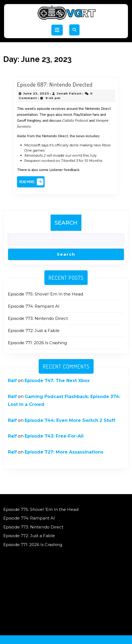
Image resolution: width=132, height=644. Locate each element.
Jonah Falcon (69, 99)
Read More (36, 177)
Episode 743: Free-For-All (54, 436)
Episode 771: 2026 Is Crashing (37, 343)
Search (66, 223)
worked (50, 157)
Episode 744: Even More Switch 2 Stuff (70, 420)
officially (62, 144)
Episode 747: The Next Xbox (57, 381)
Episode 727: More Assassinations (64, 452)
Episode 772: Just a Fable (34, 331)
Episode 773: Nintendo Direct (38, 318)
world (76, 153)
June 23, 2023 (40, 99)
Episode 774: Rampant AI (34, 306)
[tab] (57, 30)
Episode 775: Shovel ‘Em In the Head (45, 294)
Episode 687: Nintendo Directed (56, 91)
